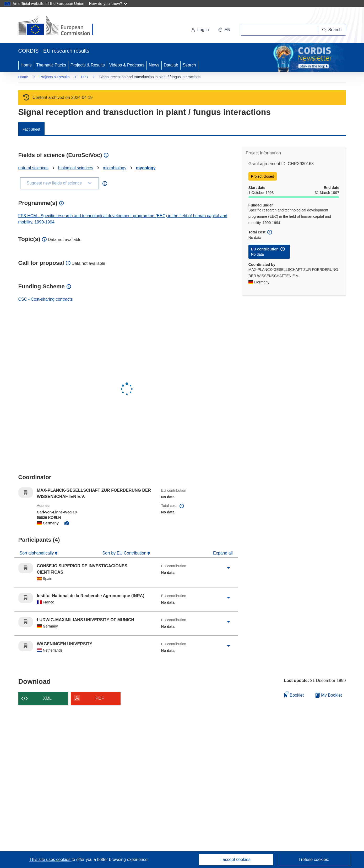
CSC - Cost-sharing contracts (46, 299)
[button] (224, 30)
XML (47, 698)
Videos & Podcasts (127, 65)
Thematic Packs (51, 65)
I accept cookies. (236, 859)
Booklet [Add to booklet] (294, 694)
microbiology (115, 168)
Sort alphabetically (37, 553)
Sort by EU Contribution (125, 553)
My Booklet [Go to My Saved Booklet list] (329, 695)
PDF (100, 698)
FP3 (84, 77)
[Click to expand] (229, 568)
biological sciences (76, 168)
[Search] (332, 30)
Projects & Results (88, 65)
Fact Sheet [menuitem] (31, 129)
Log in (200, 30)
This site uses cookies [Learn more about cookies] (50, 859)
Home (26, 65)
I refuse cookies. (314, 859)
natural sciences (34, 168)
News (154, 65)
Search (189, 65)
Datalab (171, 65)
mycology (146, 168)
